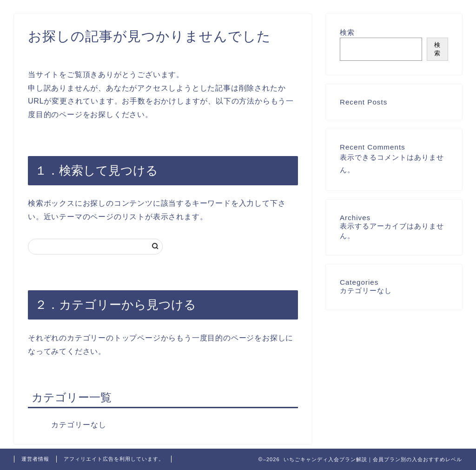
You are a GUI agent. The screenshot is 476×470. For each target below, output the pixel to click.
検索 (347, 32)
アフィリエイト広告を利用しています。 (114, 459)
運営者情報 (35, 459)
